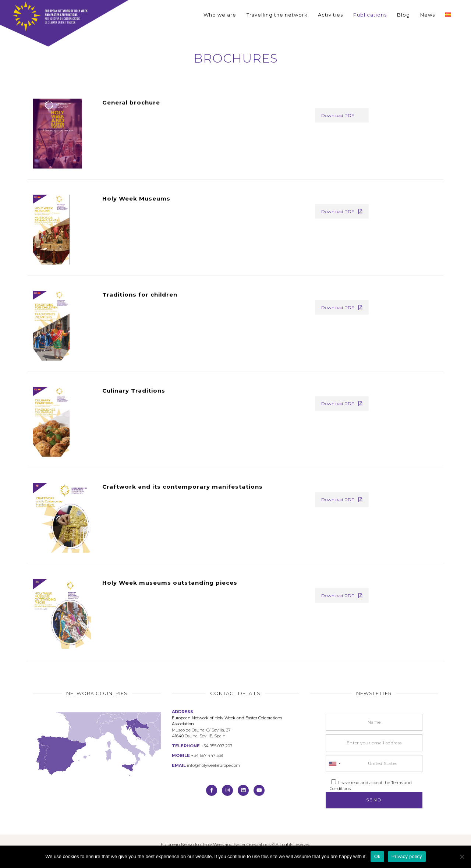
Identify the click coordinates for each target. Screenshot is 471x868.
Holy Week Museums (136, 199)
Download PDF (338, 115)
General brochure (131, 102)
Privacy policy (407, 856)
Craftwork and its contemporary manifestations (183, 487)
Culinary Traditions (134, 391)
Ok (377, 856)
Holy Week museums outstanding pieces (170, 583)
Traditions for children (140, 295)
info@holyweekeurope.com (213, 765)
